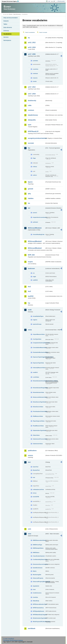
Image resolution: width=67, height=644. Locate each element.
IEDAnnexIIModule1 (35, 228)
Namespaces (7, 40)
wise (30, 534)
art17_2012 (32, 87)
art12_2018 (32, 47)
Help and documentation (10, 18)
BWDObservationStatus (39, 540)
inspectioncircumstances (39, 217)
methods (35, 74)
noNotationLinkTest (38, 490)
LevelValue (36, 377)
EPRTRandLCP (33, 131)
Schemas (6, 31)
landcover (31, 268)
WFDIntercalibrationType (39, 604)
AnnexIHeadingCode (39, 234)
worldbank (32, 628)
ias (29, 203)
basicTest (36, 467)
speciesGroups (37, 324)
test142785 (36, 497)
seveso (30, 455)
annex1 (35, 213)
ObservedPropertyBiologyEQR (39, 582)
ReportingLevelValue (39, 421)
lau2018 (31, 296)
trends (35, 81)
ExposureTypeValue (38, 363)
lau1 (29, 287)
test (29, 462)
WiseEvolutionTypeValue (39, 618)
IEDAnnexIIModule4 (35, 248)
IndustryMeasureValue (39, 368)
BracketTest (36, 470)
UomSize (35, 597)
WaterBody (36, 601)
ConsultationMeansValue (39, 348)
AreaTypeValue (37, 339)
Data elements (8, 27)
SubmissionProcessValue (39, 439)
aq (29, 38)
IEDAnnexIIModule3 (35, 241)
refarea (35, 167)
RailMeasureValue (38, 416)
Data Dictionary (17, 14)
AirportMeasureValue (39, 334)
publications (32, 451)
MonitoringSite (37, 575)
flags (34, 158)
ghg (29, 194)
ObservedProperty (38, 578)
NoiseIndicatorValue (39, 392)
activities (35, 61)
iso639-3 (35, 372)
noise (30, 330)
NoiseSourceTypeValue (39, 402)
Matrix (35, 571)
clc (34, 273)
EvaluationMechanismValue (39, 352)
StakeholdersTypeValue (39, 430)
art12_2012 (32, 43)
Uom (34, 589)
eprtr (30, 125)
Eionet (11, 14)
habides (31, 198)
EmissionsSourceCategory (39, 564)
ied (29, 208)
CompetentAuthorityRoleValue (39, 343)
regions (35, 320)
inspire (30, 262)
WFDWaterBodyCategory (39, 615)
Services (6, 37)
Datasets (6, 21)
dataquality (32, 120)
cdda (30, 105)
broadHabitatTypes (38, 316)
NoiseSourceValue (38, 407)
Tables (5, 24)
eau (34, 477)
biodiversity (32, 101)
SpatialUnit (36, 586)
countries (36, 69)
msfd (30, 310)
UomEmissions (37, 593)
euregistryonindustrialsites (36, 138)
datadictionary (33, 115)
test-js (35, 493)
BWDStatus (36, 553)
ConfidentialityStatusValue (39, 559)
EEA (11, 1)
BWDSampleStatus (38, 548)
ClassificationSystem (39, 556)
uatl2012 (35, 280)
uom (29, 529)
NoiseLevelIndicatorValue (39, 397)
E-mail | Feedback (9, 639)
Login (49, 1)
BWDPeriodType (37, 545)
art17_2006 (32, 54)
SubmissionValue (38, 444)
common (31, 110)
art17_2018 (32, 94)
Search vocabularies (30, 32)
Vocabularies (7, 34)
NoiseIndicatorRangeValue (39, 388)
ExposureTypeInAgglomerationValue (39, 357)
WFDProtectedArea (38, 608)
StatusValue (36, 435)
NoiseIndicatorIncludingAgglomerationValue (39, 381)
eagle (34, 277)
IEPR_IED (31, 255)
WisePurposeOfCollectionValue (39, 622)
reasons (35, 78)
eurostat (31, 143)
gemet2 (30, 189)
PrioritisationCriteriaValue (39, 411)
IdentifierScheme (38, 568)
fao (29, 148)
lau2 (29, 291)
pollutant (35, 222)
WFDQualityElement (39, 611)
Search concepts (43, 32)
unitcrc (35, 175)
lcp (29, 303)
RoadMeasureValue (38, 426)
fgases (30, 182)
